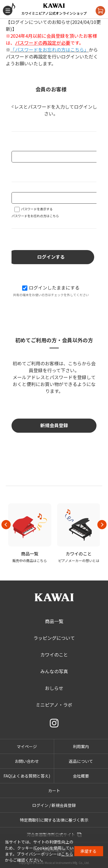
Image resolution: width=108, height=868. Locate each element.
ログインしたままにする (51, 288)
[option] (30, 533)
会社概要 (81, 776)
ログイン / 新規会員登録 (54, 805)
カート (54, 791)
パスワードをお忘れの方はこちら (35, 216)
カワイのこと (54, 655)
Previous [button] (6, 525)
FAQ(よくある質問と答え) (27, 776)
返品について (81, 761)
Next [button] (102, 525)
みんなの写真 (54, 671)
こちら (67, 854)
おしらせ (54, 688)
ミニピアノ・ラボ (54, 705)
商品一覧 (54, 621)
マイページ (27, 746)
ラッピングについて (54, 638)
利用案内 (81, 746)
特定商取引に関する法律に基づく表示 (54, 820)
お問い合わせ (27, 761)
